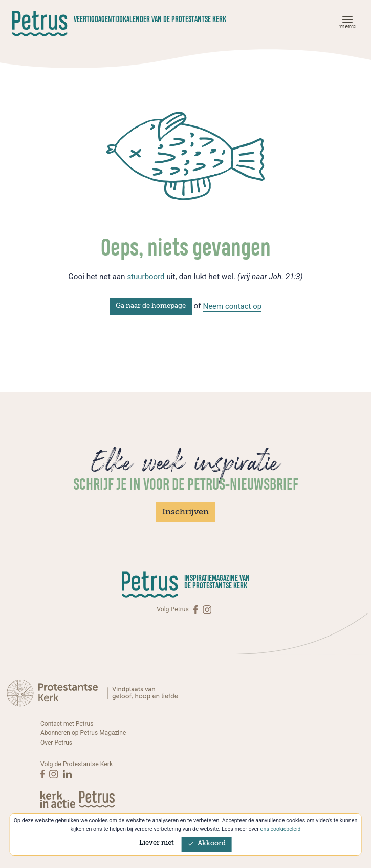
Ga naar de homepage (150, 306)
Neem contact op (232, 306)
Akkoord (207, 844)
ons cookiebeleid (280, 829)
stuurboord (146, 277)
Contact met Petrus (68, 724)
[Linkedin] (67, 774)
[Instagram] (207, 610)
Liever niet (157, 843)
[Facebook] (197, 610)
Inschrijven (185, 512)
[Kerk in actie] (58, 799)
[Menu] (346, 25)
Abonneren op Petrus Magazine (84, 733)
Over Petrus (57, 743)
